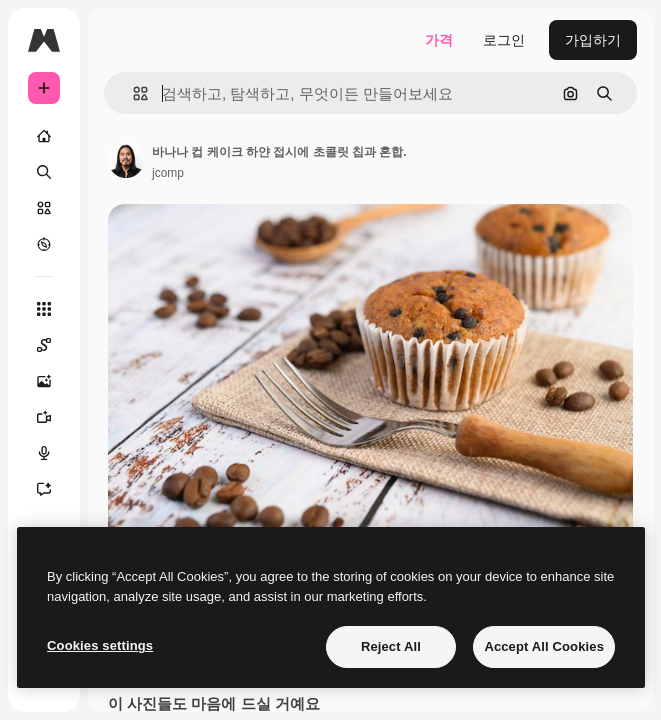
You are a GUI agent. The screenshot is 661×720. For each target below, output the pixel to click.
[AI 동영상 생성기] (54, 417)
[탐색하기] (44, 244)
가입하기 (593, 40)
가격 (439, 40)
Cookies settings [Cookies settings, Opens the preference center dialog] (100, 645)
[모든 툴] (44, 309)
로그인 (504, 40)
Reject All (391, 646)
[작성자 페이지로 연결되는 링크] (126, 160)
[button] (132, 93)
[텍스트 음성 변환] (54, 453)
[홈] (44, 136)
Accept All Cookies (544, 646)
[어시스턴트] (54, 489)
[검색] (44, 172)
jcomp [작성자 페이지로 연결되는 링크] (168, 173)
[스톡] (44, 208)
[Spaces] (54, 345)
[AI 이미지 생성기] (54, 381)
